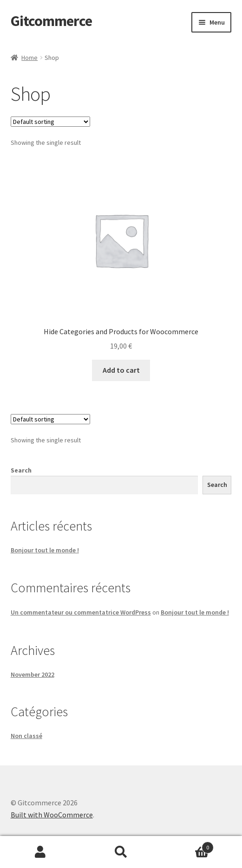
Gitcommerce (51, 21)
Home (29, 58)
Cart (187, 845)
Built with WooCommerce (52, 815)
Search (21, 470)
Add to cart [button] (121, 370)
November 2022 (33, 674)
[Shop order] (50, 122)
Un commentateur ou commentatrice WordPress (81, 612)
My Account (40, 852)
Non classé (26, 736)
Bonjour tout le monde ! (45, 550)
